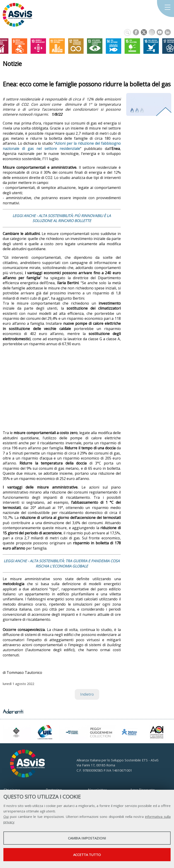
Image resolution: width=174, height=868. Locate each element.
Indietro (87, 694)
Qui (6, 817)
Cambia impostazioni (87, 838)
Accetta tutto (87, 855)
